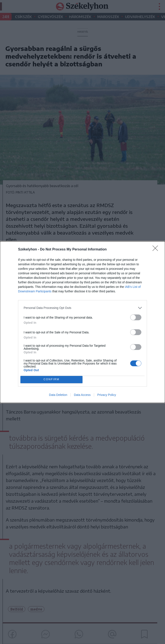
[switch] (136, 317)
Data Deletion (58, 395)
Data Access (82, 395)
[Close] (157, 250)
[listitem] (82, 308)
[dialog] (82, 322)
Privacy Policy (107, 395)
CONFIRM (51, 379)
